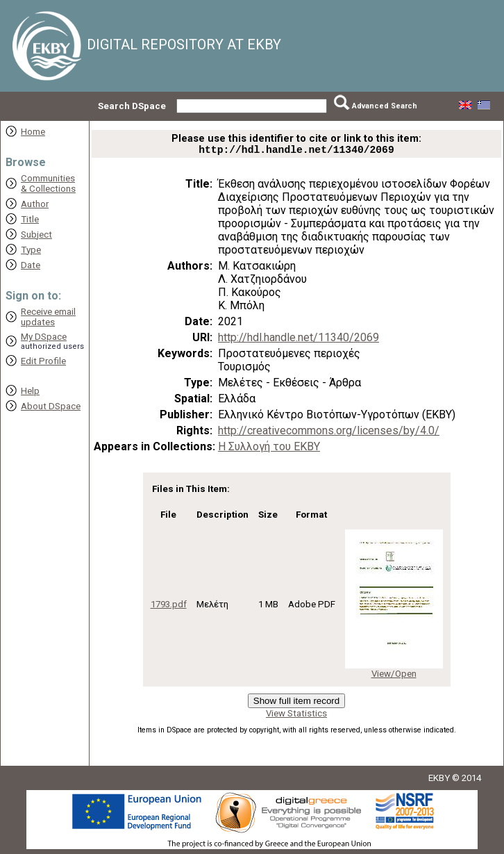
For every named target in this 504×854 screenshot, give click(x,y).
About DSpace (51, 406)
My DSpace (44, 337)
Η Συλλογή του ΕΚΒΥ (269, 449)
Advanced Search (385, 106)
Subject (36, 235)
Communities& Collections (48, 183)
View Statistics (296, 716)
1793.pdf (169, 607)
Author (35, 204)
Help (30, 391)
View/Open (394, 676)
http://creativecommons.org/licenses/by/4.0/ (329, 433)
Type (31, 250)
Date (31, 265)
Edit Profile (43, 361)
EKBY (439, 781)
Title (30, 219)
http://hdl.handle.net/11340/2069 (299, 340)
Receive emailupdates (48, 317)
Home (33, 132)
